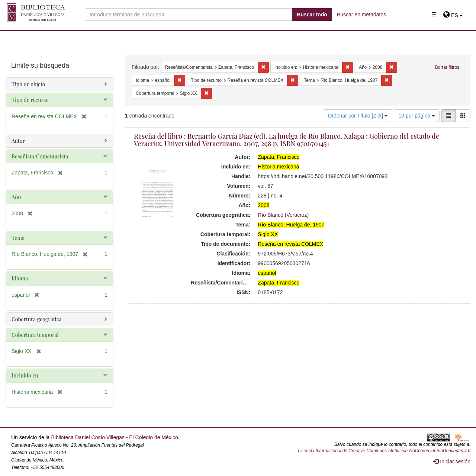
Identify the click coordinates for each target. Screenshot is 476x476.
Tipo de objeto (28, 84)
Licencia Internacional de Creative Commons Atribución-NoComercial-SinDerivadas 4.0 (384, 451)
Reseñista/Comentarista (40, 156)
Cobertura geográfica (37, 319)
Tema (18, 238)
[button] (453, 15)
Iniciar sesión (452, 461)
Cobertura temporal (35, 335)
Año (16, 197)
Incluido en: (25, 375)
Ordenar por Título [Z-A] (357, 116)
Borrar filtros (447, 67)
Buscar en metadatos (361, 15)
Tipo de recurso (30, 100)
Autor (18, 141)
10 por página (417, 116)
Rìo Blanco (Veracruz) (283, 215)
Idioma (20, 278)
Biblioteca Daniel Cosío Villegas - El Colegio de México (114, 437)
